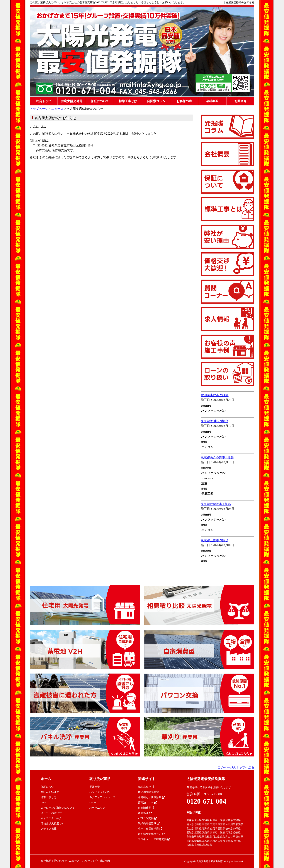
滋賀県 (206, 832)
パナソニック (97, 808)
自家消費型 (146, 808)
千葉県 (214, 824)
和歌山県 (191, 837)
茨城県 (237, 820)
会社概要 (212, 101)
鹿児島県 (207, 845)
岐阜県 (229, 828)
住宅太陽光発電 (72, 101)
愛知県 (190, 832)
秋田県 (214, 820)
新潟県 (239, 824)
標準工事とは (128, 101)
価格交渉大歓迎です (53, 823)
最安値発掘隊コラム (151, 834)
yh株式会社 (146, 787)
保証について (100, 101)
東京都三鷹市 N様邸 (214, 540)
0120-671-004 (206, 801)
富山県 (190, 828)
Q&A (44, 803)
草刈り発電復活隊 (150, 829)
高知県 (206, 841)
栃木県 (190, 824)
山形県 (221, 820)
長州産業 (95, 787)
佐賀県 (221, 841)
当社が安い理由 (50, 792)
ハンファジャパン (100, 792)
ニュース (57, 109)
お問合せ (240, 101)
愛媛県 (198, 841)
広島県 (224, 837)
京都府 (214, 832)
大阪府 (221, 832)
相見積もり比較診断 (151, 797)
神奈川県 (230, 824)
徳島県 (239, 837)
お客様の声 (184, 101)
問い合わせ (60, 861)
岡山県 (216, 837)
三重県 (198, 832)
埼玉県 (206, 824)
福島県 (229, 820)
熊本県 (237, 841)
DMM (93, 803)
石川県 (198, 828)
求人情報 (105, 861)
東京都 (221, 824)
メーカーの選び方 (51, 813)
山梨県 (214, 828)
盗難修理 (145, 813)
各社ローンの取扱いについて (58, 808)
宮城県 (206, 820)
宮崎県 (198, 845)
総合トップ (44, 101)
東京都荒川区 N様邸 (214, 421)
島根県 (208, 837)
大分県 (190, 845)
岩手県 (198, 820)
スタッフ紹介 (90, 861)
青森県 (190, 820)
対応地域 (194, 812)
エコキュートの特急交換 (154, 839)
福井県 (206, 828)
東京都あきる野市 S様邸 (217, 457)
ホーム (46, 779)
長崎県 (229, 841)
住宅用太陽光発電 (148, 792)
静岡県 (237, 828)
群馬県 (198, 824)
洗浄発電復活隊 (149, 823)
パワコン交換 (147, 818)
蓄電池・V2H (147, 803)
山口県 (232, 837)
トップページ (39, 109)
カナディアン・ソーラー (104, 797)
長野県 (221, 828)
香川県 (190, 841)
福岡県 (214, 841)
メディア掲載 (49, 829)
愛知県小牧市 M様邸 (215, 395)
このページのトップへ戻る (236, 767)
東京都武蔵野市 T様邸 (216, 504)
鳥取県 (200, 837)
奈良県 (237, 832)
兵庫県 (229, 832)
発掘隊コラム (156, 101)
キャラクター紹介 (51, 818)
